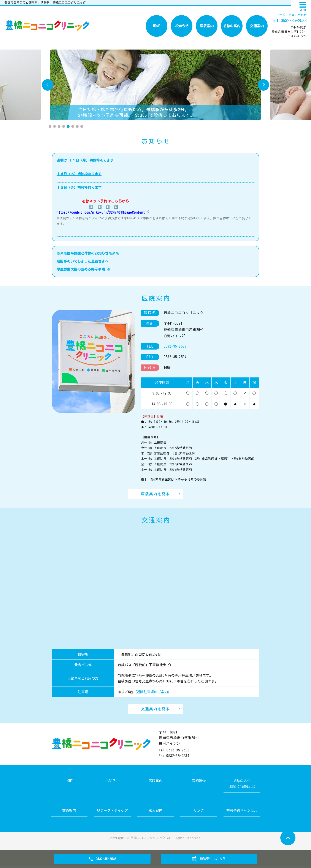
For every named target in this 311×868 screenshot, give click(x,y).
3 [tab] (59, 126)
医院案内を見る (155, 494)
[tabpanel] (155, 85)
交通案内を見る (155, 711)
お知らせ (182, 26)
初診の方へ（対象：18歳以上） (242, 786)
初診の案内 (232, 26)
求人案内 (155, 813)
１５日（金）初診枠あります (79, 188)
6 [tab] (73, 126)
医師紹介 (199, 783)
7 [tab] (77, 126)
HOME (157, 26)
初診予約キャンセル (242, 813)
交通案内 (257, 26)
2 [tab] (55, 126)
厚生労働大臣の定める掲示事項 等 (83, 269)
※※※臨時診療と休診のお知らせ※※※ (88, 253)
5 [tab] (68, 126)
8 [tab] (82, 126)
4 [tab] (64, 126)
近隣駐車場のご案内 (152, 693)
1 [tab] (50, 126)
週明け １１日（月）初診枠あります (85, 160)
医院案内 (207, 26)
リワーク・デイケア (112, 813)
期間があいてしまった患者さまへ (83, 261)
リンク (199, 813)
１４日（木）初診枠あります (79, 174)
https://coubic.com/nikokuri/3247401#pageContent (101, 212)
